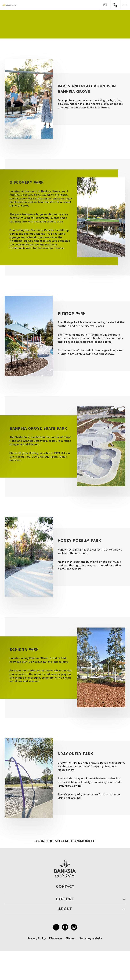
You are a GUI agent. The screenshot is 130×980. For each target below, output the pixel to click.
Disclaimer (56, 938)
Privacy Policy (37, 938)
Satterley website (91, 938)
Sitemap (71, 938)
